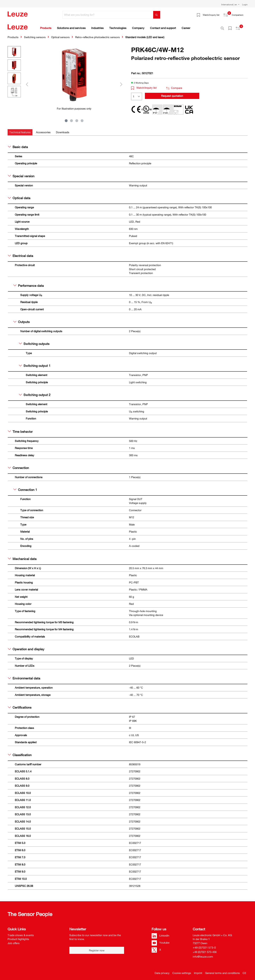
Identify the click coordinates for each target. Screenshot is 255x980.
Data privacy (162, 971)
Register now (97, 948)
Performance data (29, 284)
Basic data (18, 145)
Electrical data (21, 254)
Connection (19, 466)
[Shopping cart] (245, 14)
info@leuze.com (203, 955)
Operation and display (26, 647)
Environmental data (24, 676)
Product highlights (18, 937)
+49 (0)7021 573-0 (204, 946)
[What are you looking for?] (108, 15)
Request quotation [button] (172, 94)
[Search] (157, 15)
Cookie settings (182, 971)
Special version (21, 174)
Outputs (22, 320)
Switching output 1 (35, 364)
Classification (20, 753)
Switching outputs (34, 342)
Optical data (19, 196)
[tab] (20, 130)
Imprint (198, 971)
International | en (229, 4)
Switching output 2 (35, 393)
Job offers (14, 941)
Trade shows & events (21, 933)
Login (245, 4)
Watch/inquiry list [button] (144, 86)
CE (244, 971)
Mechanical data (22, 557)
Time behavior (20, 430)
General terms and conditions (222, 971)
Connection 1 (25, 488)
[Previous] (27, 82)
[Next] (121, 82)
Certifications (20, 705)
